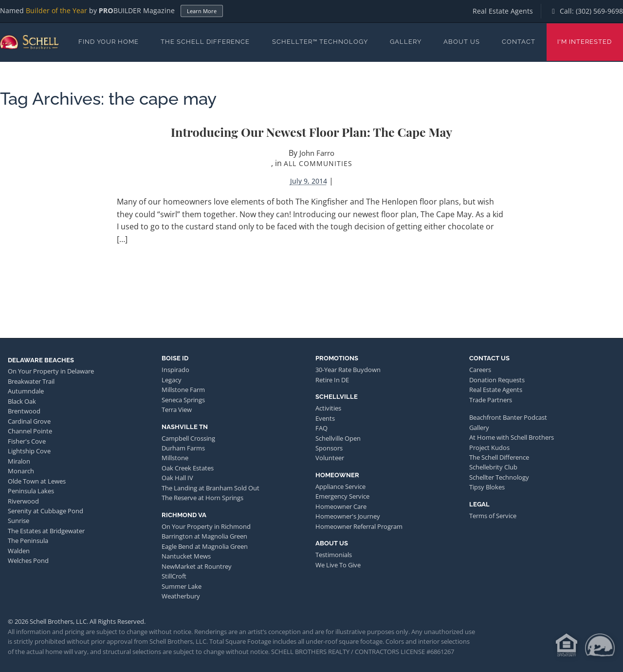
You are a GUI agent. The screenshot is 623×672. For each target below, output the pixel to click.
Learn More (202, 11)
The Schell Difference (205, 42)
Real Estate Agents (503, 11)
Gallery (406, 42)
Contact (519, 42)
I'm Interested (585, 42)
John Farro (317, 153)
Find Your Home (109, 42)
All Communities (318, 163)
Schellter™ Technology (320, 42)
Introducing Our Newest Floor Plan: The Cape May (312, 132)
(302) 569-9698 (599, 11)
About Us (462, 42)
